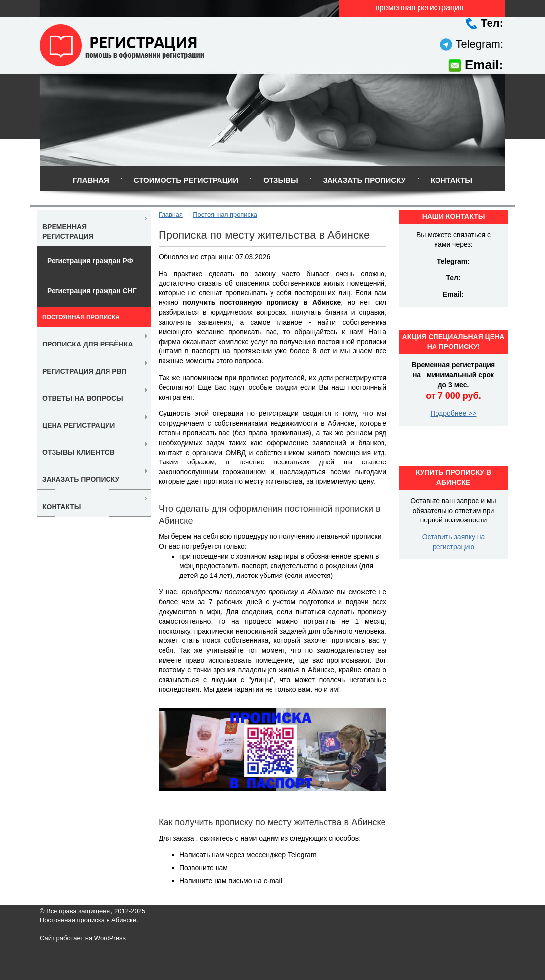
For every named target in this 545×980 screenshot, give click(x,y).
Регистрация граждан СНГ (92, 291)
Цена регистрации (79, 425)
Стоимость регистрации (186, 180)
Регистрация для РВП (84, 371)
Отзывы (280, 180)
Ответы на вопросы (83, 398)
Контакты (451, 180)
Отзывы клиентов (79, 452)
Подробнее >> (454, 413)
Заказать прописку (364, 180)
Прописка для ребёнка (88, 344)
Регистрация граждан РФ (90, 261)
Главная (91, 180)
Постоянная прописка (225, 214)
